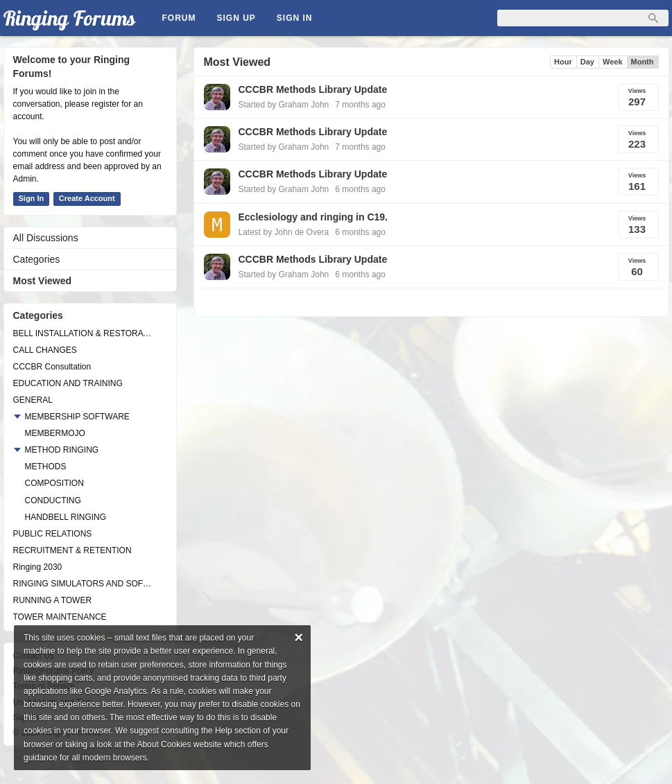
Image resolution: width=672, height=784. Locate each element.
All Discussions (46, 238)
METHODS (46, 467)
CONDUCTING (53, 500)
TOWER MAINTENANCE (60, 617)
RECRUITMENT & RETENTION (72, 550)
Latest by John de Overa (284, 232)
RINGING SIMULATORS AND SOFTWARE (83, 584)
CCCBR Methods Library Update (313, 89)
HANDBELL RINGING (66, 517)
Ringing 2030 (38, 567)
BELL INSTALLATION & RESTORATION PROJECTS (83, 333)
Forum (179, 18)
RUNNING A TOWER (53, 600)
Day (587, 62)
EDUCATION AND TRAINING (68, 383)
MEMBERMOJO (55, 433)
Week (613, 62)
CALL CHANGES (45, 350)
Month (643, 62)
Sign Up (236, 18)
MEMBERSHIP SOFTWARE (77, 417)
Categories (37, 259)
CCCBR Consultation (52, 367)
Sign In (295, 18)
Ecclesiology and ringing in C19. (313, 217)
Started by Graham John (284, 105)
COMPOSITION (54, 483)
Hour (563, 62)
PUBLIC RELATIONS (53, 534)
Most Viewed (43, 281)
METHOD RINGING (62, 450)
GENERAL (33, 400)
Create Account (87, 198)
